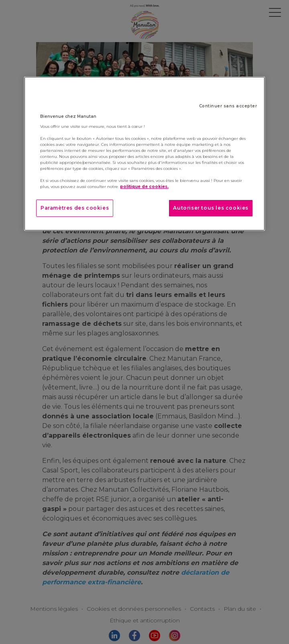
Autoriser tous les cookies (211, 208)
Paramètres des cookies (75, 208)
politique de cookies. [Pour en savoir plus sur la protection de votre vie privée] (144, 187)
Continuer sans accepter (228, 106)
